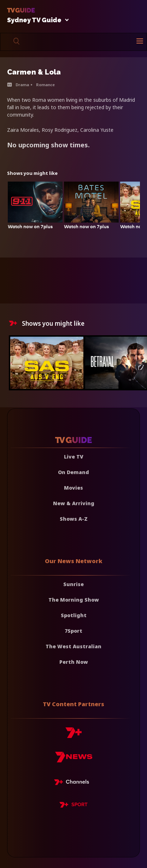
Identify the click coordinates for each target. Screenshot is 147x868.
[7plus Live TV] (73, 783)
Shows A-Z (74, 519)
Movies (73, 488)
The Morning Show (74, 600)
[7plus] (73, 735)
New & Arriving (74, 503)
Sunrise (73, 584)
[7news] (74, 760)
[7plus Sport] (73, 806)
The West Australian (73, 646)
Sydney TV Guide (36, 20)
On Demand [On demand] (73, 472)
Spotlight (74, 615)
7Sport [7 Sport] (73, 631)
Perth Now (74, 662)
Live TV (74, 457)
